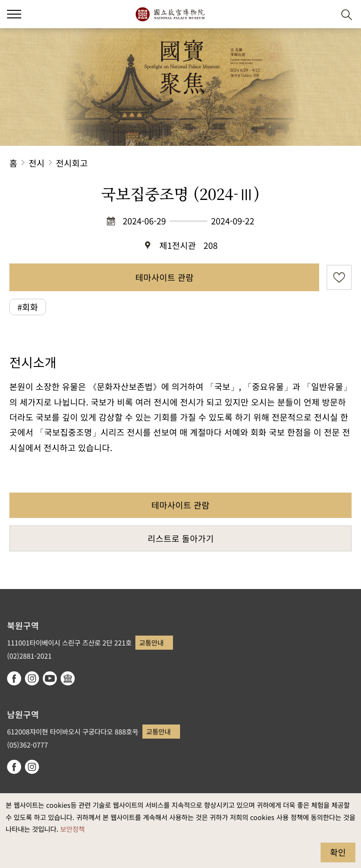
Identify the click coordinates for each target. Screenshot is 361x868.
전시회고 (72, 163)
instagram (32, 678)
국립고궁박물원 (170, 14)
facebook (14, 678)
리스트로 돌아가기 (181, 538)
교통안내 (151, 642)
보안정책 (72, 829)
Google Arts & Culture (68, 678)
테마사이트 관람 (165, 277)
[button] (324, 14)
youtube (50, 678)
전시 (37, 163)
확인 (338, 852)
